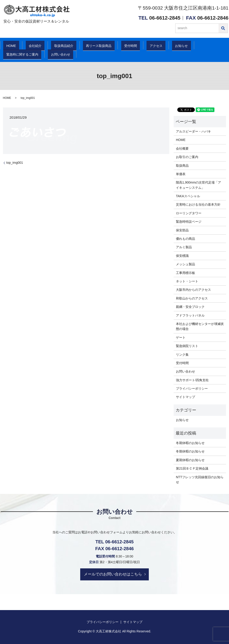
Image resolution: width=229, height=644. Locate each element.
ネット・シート (187, 281)
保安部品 (182, 230)
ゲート (181, 337)
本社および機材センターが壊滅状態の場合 (200, 326)
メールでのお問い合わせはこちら (113, 574)
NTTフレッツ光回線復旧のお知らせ (200, 480)
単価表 (181, 174)
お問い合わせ (15, 54)
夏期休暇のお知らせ (190, 460)
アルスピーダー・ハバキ (193, 131)
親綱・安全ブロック (190, 307)
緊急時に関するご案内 (205, 46)
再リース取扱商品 (93, 46)
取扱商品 (182, 166)
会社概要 (182, 148)
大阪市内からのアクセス (193, 290)
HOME (9, 46)
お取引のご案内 (187, 157)
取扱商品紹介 (57, 46)
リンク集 (182, 355)
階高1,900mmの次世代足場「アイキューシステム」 (198, 185)
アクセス (147, 46)
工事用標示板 (185, 273)
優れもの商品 (185, 239)
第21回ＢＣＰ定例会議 (192, 468)
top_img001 (15, 163)
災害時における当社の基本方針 (198, 204)
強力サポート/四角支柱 (192, 380)
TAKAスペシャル (188, 196)
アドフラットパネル (190, 315)
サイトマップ (185, 397)
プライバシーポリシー (192, 388)
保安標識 (182, 256)
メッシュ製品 (185, 264)
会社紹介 (30, 46)
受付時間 (124, 46)
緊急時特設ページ (189, 222)
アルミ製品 (184, 247)
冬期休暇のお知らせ (190, 443)
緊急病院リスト (187, 346)
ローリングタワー (189, 213)
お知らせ (170, 46)
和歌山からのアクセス (192, 298)
